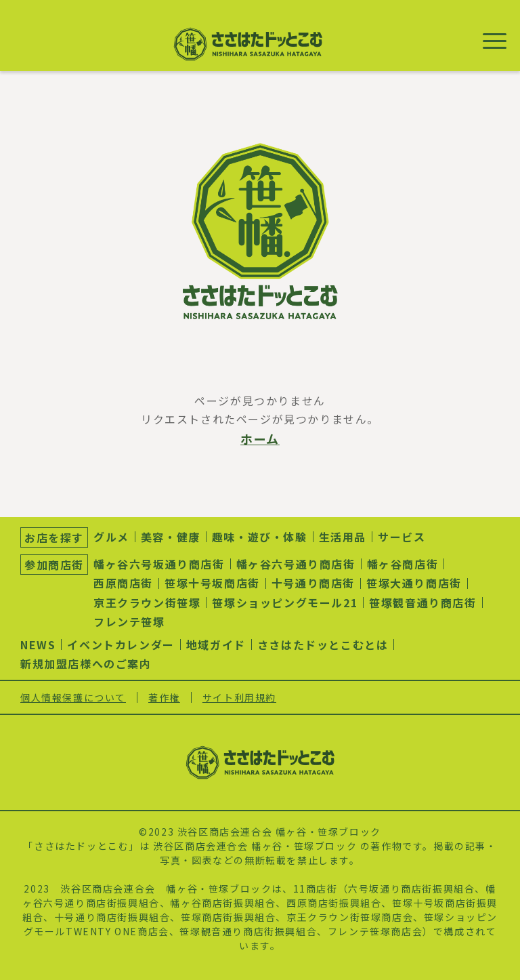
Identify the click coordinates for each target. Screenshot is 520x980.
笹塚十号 (413, 903)
